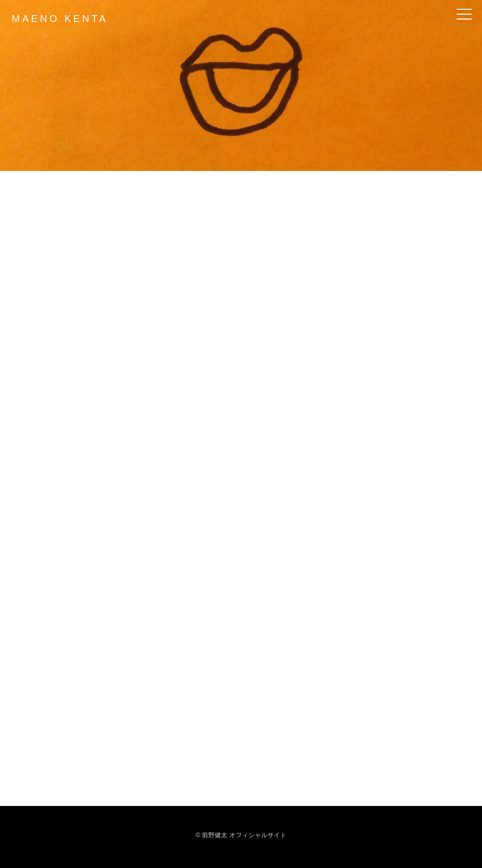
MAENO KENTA (60, 19)
